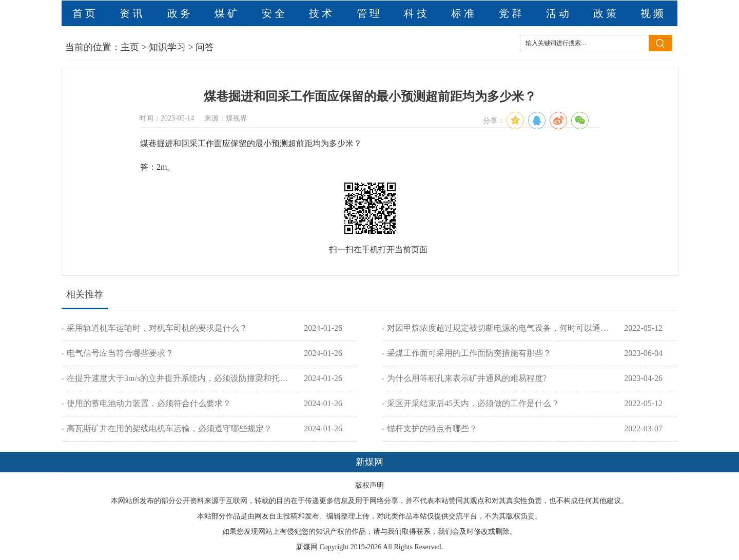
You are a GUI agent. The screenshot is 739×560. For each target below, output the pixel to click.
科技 (417, 13)
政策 (606, 13)
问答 (205, 47)
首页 (85, 13)
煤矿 (227, 13)
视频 (653, 13)
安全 (275, 13)
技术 (322, 13)
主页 (130, 47)
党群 (512, 13)
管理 (369, 13)
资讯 (132, 13)
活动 (559, 13)
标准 (464, 13)
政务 (180, 13)
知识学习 (167, 47)
